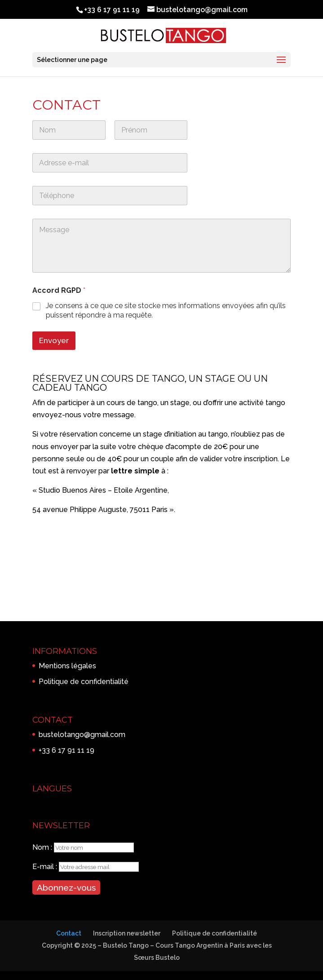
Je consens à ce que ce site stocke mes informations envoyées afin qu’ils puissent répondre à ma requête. (166, 310)
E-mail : (46, 867)
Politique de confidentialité (84, 682)
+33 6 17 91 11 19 (66, 750)
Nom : (43, 847)
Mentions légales (67, 666)
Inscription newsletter (127, 933)
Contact (69, 933)
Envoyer (54, 340)
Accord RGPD (59, 290)
